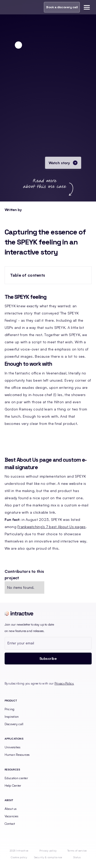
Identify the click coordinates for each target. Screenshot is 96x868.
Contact (10, 824)
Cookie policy (19, 857)
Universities (12, 747)
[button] (86, 7)
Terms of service (77, 851)
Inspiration (12, 717)
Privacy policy (48, 851)
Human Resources (17, 755)
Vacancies (12, 816)
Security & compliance (48, 857)
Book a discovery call (62, 7)
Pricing (10, 709)
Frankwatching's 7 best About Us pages (51, 527)
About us (11, 809)
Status (77, 857)
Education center (16, 778)
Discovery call (14, 724)
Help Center (13, 786)
